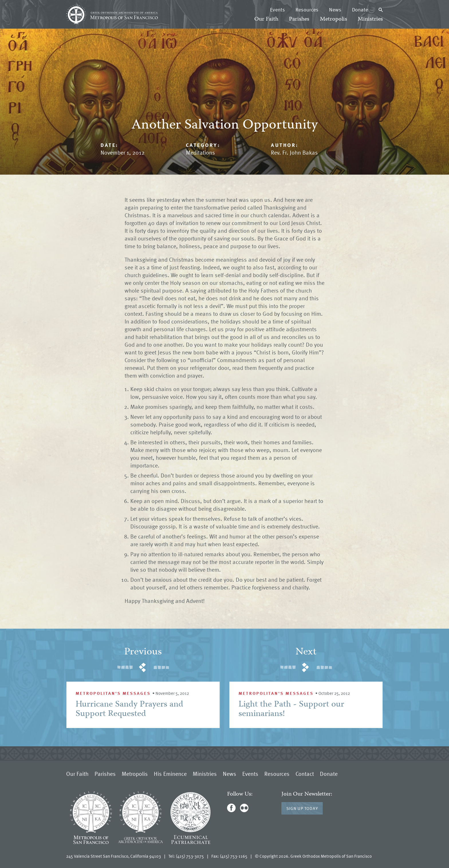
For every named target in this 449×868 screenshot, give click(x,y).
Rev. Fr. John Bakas (294, 152)
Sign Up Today (302, 808)
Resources (307, 9)
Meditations (200, 152)
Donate (360, 9)
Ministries (370, 19)
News (335, 9)
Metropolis (333, 19)
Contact (305, 774)
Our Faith (266, 19)
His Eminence (170, 774)
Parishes (299, 19)
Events (277, 9)
